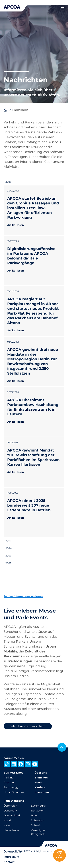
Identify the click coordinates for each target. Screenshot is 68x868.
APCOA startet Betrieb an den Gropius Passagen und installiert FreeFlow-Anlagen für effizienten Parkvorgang (33, 208)
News (38, 782)
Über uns (41, 773)
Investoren (42, 792)
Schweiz (36, 825)
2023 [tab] (8, 556)
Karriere (40, 787)
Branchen (41, 778)
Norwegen (38, 811)
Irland (7, 820)
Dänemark (10, 811)
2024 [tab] (9, 548)
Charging (10, 782)
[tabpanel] (34, 361)
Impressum (11, 857)
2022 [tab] (8, 563)
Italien (8, 825)
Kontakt (9, 862)
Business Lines (13, 773)
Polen (35, 815)
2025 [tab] (8, 541)
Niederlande (11, 830)
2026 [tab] (9, 182)
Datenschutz (12, 851)
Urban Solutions (14, 792)
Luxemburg (38, 806)
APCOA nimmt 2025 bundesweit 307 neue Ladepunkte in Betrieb (29, 505)
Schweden (38, 820)
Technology (11, 787)
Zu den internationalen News (23, 596)
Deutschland (12, 815)
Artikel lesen (16, 225)
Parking (9, 778)
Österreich (10, 806)
